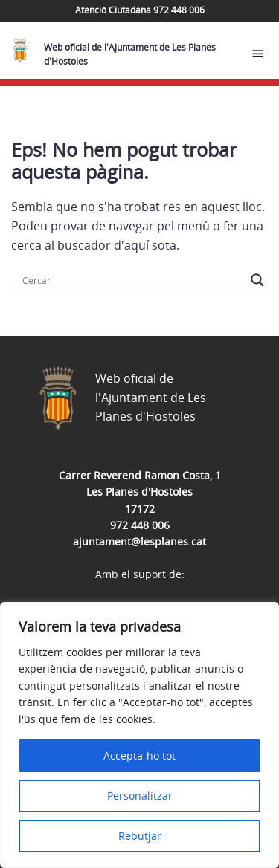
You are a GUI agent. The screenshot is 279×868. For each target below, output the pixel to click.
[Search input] (133, 280)
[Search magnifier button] (257, 280)
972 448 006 (140, 525)
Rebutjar (140, 836)
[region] (139, 735)
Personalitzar (140, 796)
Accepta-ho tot (139, 755)
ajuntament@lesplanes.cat (139, 541)
